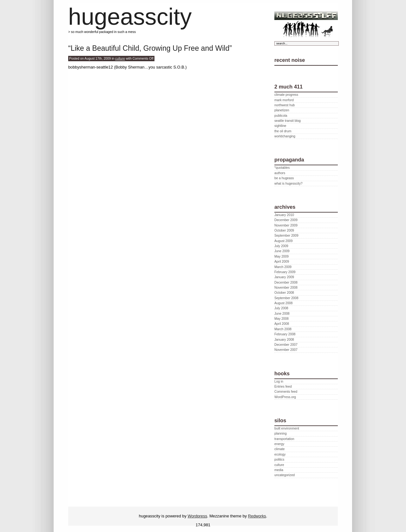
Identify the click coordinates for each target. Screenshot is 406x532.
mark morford (284, 100)
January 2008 (284, 340)
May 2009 (282, 256)
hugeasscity (130, 17)
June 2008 (282, 314)
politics (279, 460)
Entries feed (283, 387)
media (279, 470)
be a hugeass (284, 178)
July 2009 (281, 246)
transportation (284, 439)
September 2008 (286, 298)
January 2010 (284, 215)
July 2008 (281, 308)
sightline (280, 126)
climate (279, 449)
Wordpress (197, 516)
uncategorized (285, 475)
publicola (281, 116)
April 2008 (282, 324)
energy (279, 444)
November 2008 (286, 288)
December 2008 (286, 282)
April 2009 (282, 262)
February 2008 (285, 334)
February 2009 (285, 272)
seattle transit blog (288, 121)
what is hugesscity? (288, 184)
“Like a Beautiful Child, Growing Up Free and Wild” (150, 48)
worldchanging (285, 136)
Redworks (257, 516)
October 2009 (284, 230)
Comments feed (286, 392)
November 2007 (286, 350)
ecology (280, 454)
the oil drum (283, 131)
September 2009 (286, 236)
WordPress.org (285, 397)
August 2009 (283, 241)
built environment (287, 428)
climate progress (286, 95)
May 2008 (282, 319)
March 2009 (283, 267)
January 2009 (284, 277)
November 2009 (286, 225)
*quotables (282, 168)
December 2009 (286, 220)
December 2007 (286, 345)
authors (280, 173)
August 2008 (283, 303)
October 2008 (284, 293)
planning (281, 433)
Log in (279, 381)
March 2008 (283, 329)
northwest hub (285, 105)
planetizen (282, 110)
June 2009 (282, 251)
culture (120, 59)
